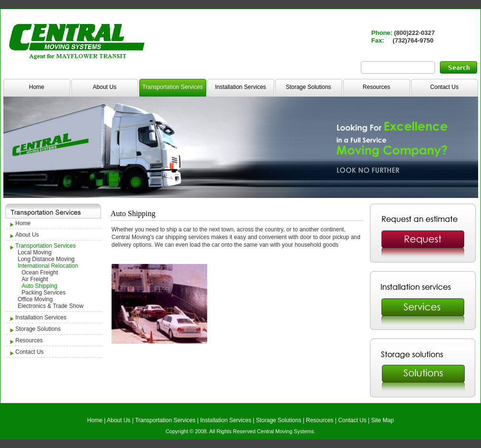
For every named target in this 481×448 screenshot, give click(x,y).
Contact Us (444, 87)
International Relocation (48, 266)
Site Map (383, 420)
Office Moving (35, 299)
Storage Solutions (308, 87)
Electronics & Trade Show (50, 306)
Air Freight (35, 279)
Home (36, 87)
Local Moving (35, 252)
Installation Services (240, 87)
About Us (105, 87)
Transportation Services (172, 87)
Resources (376, 87)
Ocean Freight (40, 273)
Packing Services (44, 293)
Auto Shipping (39, 286)
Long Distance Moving (46, 259)
